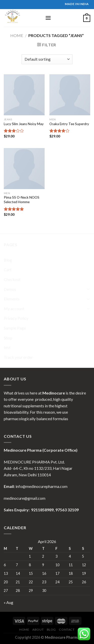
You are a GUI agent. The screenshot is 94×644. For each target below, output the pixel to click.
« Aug (9, 602)
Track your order (18, 357)
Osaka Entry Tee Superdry (69, 124)
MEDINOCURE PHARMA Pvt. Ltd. (34, 462)
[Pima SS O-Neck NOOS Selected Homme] (24, 169)
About (38, 630)
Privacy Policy (16, 318)
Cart (8, 270)
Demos (10, 289)
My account (14, 309)
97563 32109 (67, 510)
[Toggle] (88, 289)
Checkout (12, 279)
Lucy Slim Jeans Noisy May (24, 124)
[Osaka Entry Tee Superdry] (70, 95)
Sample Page (15, 328)
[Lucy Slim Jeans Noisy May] (24, 95)
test (7, 347)
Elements (12, 299)
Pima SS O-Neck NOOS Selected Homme (22, 200)
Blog (8, 260)
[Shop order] (47, 59)
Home (17, 35)
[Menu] (48, 18)
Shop (8, 338)
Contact (67, 630)
